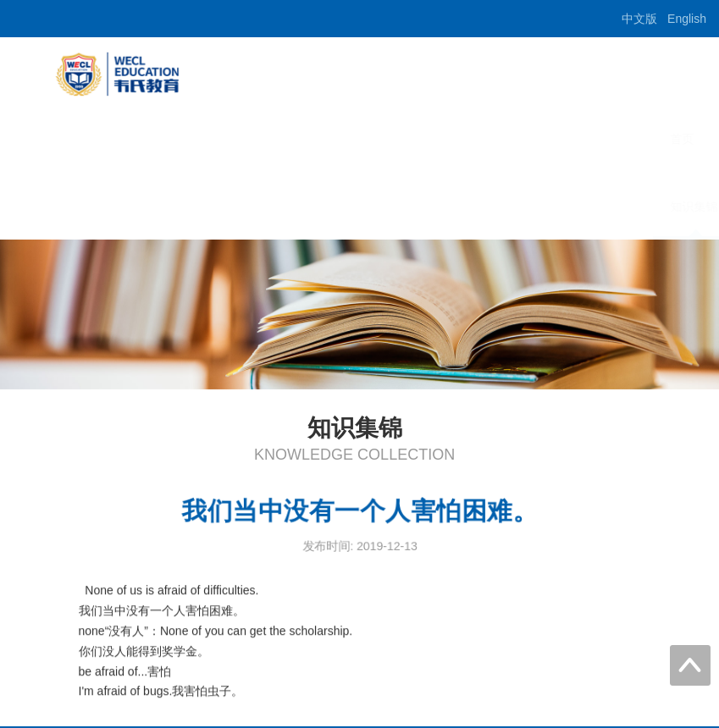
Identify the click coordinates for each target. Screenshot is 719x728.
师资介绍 (661, 139)
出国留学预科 (568, 139)
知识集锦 (336, 207)
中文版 (639, 19)
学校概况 (394, 139)
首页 (324, 139)
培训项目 (475, 139)
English (687, 19)
